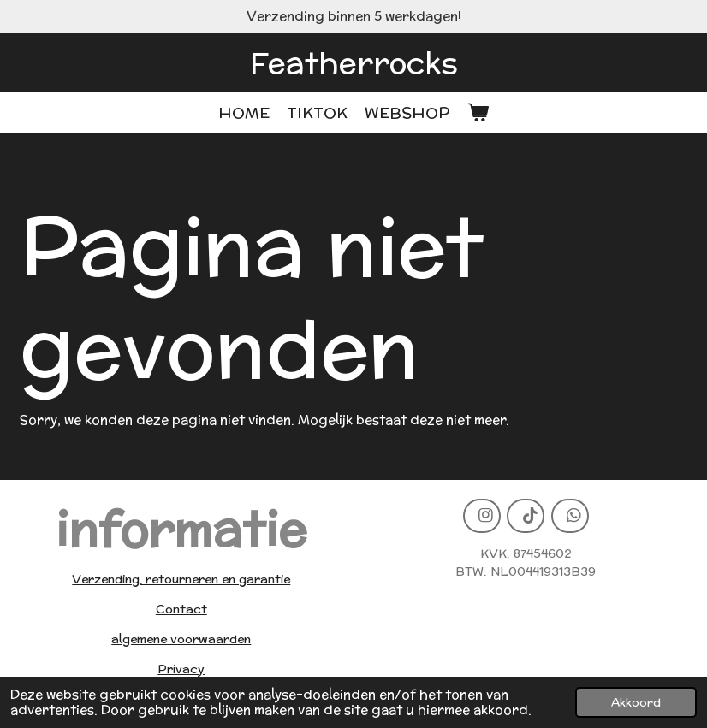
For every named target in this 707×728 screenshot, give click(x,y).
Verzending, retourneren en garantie (181, 579)
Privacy (181, 669)
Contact (181, 609)
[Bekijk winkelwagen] (477, 112)
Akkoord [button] (636, 702)
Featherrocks (354, 62)
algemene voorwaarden (181, 639)
